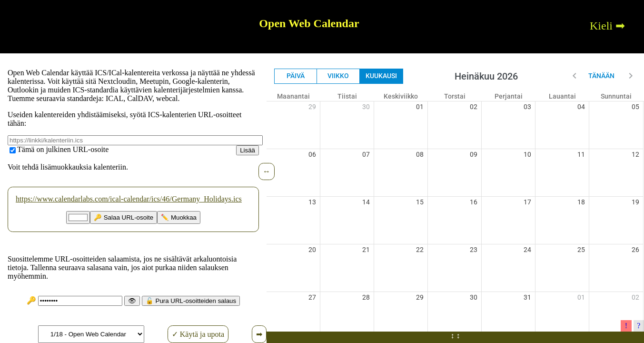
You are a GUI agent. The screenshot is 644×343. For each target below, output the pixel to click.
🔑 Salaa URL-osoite (124, 217)
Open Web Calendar (309, 23)
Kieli (601, 26)
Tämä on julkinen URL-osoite (63, 149)
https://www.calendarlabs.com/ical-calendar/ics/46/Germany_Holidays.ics (129, 199)
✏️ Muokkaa (179, 217)
